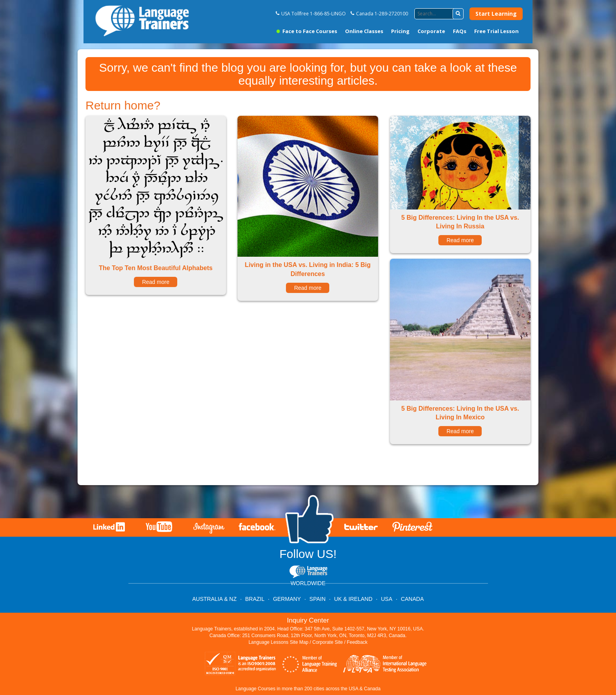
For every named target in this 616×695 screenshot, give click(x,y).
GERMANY (287, 599)
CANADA (412, 599)
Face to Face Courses (307, 31)
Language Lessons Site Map (278, 642)
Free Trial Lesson (496, 31)
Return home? (123, 105)
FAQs (460, 31)
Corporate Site (327, 642)
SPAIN (318, 599)
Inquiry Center (308, 620)
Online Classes (364, 31)
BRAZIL (255, 599)
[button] (458, 14)
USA (387, 599)
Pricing (400, 31)
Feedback (357, 642)
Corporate (431, 31)
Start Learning (496, 14)
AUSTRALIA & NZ (214, 599)
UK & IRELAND (353, 599)
